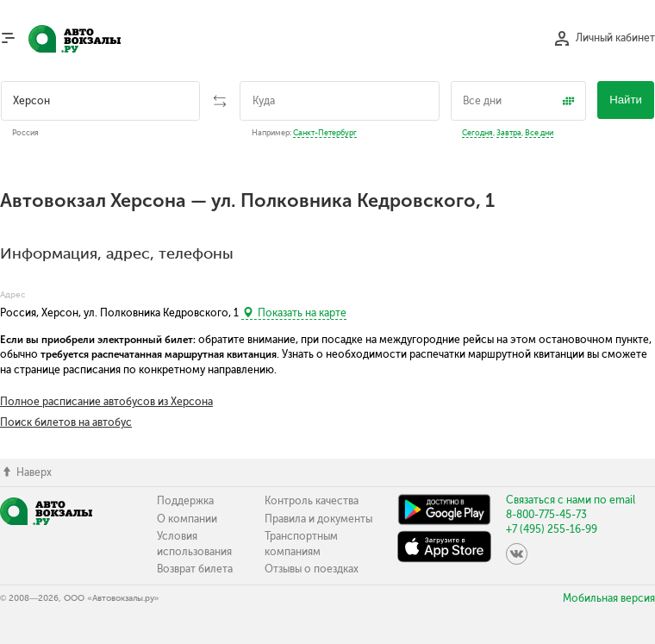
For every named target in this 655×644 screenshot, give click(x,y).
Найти (626, 100)
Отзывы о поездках (312, 569)
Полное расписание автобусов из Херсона (106, 402)
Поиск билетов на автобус (66, 422)
